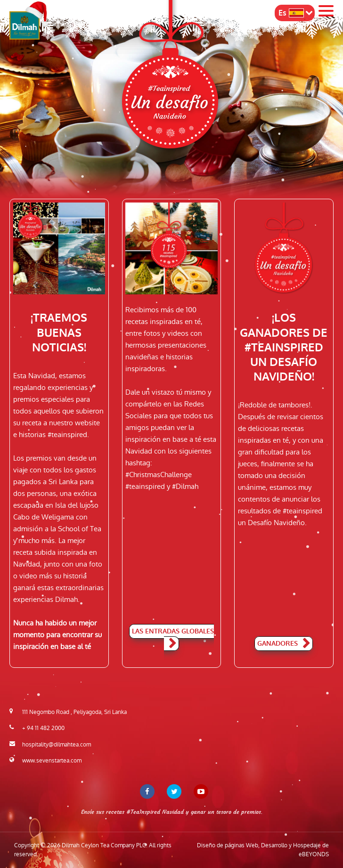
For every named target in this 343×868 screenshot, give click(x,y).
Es (291, 13)
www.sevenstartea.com (52, 761)
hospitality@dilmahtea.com (57, 745)
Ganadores (284, 644)
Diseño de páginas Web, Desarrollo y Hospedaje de (263, 850)
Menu (326, 11)
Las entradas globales (173, 638)
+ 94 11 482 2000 (43, 728)
